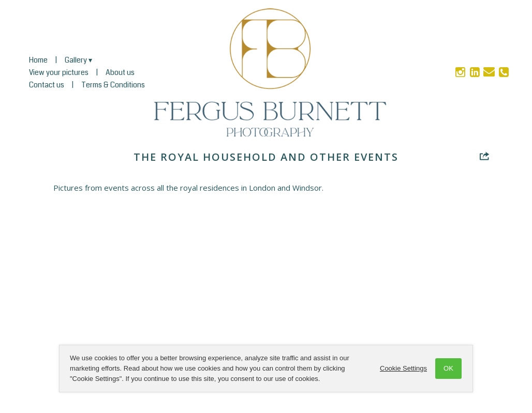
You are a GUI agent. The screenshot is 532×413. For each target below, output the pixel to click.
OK (448, 368)
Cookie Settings (403, 368)
